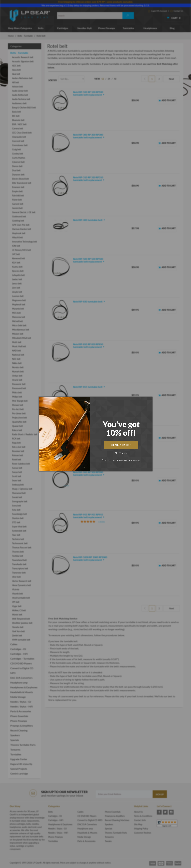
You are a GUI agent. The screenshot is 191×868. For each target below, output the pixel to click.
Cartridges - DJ (18, 649)
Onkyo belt (17, 376)
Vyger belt (17, 606)
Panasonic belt (19, 384)
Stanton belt (18, 518)
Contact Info (140, 820)
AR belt (16, 82)
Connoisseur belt (20, 145)
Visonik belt (17, 594)
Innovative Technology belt (24, 242)
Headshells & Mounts (22, 692)
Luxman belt (18, 296)
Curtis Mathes (19, 158)
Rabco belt (17, 430)
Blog (172, 28)
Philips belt (17, 397)
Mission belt (18, 334)
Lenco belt (17, 284)
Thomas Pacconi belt (22, 548)
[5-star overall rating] (93, 325)
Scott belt (17, 476)
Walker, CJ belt (19, 610)
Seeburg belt (18, 485)
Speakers (15, 735)
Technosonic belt (20, 543)
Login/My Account (158, 11)
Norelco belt (18, 367)
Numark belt (18, 372)
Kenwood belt (19, 258)
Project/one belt (19, 418)
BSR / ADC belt (19, 124)
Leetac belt (17, 279)
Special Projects (19, 769)
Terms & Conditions (143, 816)
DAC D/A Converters (21, 678)
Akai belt (16, 74)
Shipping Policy (141, 829)
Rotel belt (17, 460)
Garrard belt (18, 204)
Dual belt (16, 170)
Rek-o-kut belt (19, 447)
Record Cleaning (19, 730)
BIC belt (16, 116)
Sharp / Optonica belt (22, 489)
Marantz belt (18, 309)
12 (103, 79)
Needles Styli (84, 28)
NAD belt (16, 351)
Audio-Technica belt (21, 99)
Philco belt (17, 392)
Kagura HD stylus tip (21, 764)
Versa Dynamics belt (21, 585)
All (115, 79)
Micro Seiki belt (19, 325)
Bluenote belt (18, 120)
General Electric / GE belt (24, 212)
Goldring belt (18, 221)
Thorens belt (18, 552)
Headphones (150, 28)
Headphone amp (19, 683)
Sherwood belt (19, 493)
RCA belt (16, 439)
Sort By (53, 80)
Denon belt (17, 166)
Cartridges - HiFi (19, 654)
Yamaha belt (18, 627)
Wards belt (17, 615)
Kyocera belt (18, 271)
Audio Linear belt (20, 91)
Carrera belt (18, 128)
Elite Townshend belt (22, 183)
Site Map (138, 824)
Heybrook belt (19, 233)
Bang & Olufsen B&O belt (24, 108)
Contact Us (177, 11)
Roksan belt (18, 455)
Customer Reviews (143, 833)
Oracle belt (17, 380)
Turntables (128, 28)
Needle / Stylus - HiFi (22, 706)
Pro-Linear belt (19, 413)
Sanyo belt (17, 472)
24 (109, 79)
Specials (15, 740)
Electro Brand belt (20, 179)
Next (171, 79)
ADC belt (16, 66)
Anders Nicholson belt (22, 78)
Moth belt (17, 342)
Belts (41, 28)
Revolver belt (18, 451)
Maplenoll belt (19, 304)
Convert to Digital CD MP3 (22, 671)
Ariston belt (17, 87)
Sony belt (16, 506)
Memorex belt (19, 317)
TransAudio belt (19, 564)
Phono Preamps (107, 28)
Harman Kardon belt (22, 229)
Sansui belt (17, 468)
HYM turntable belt (21, 640)
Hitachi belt (17, 237)
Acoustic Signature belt (23, 61)
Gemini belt (17, 208)
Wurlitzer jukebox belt (22, 623)
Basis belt (16, 112)
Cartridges (63, 28)
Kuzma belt (17, 267)
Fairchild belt (18, 196)
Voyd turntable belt (21, 598)
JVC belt (16, 254)
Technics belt (18, 539)
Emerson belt (18, 187)
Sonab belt (17, 497)
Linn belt (16, 288)
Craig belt (16, 149)
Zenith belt (17, 636)
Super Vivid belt (19, 527)
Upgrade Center (19, 759)
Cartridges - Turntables (22, 659)
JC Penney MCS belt (21, 250)
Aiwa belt (16, 70)
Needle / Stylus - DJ (21, 702)
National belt (18, 355)
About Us (138, 812)
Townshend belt (19, 560)
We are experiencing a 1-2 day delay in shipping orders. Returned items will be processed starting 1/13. (95, 5)
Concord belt (18, 141)
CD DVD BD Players (21, 663)
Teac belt (16, 535)
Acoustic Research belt (23, 57)
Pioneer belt (18, 405)
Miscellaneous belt (21, 330)
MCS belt (16, 313)
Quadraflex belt (19, 422)
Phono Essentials (19, 716)
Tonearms (15, 750)
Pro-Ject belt (18, 409)
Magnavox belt (19, 300)
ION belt (16, 246)
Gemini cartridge (19, 773)
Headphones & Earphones (24, 687)
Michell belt (17, 321)
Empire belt (17, 191)
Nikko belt (17, 363)
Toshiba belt (18, 556)
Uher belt (16, 577)
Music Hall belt (19, 346)
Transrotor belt (19, 573)
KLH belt (16, 263)
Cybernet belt (18, 162)
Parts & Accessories (21, 711)
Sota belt (16, 510)
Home (11, 36)
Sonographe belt (20, 501)
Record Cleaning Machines (117, 820)
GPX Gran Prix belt (21, 225)
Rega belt (16, 443)
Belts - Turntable (25, 36)
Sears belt (17, 480)
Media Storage (18, 697)
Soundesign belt (19, 514)
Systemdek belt (19, 531)
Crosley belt (18, 154)
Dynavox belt (18, 175)
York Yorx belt (18, 631)
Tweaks (108, 841)
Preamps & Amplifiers (22, 726)
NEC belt (16, 359)
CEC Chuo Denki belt (22, 133)
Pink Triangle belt (20, 401)
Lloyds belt (17, 292)
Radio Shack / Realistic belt (25, 434)
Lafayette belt (18, 275)
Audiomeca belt (19, 103)
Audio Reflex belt (20, 95)
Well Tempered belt (21, 619)
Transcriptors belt (20, 568)
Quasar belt (17, 426)
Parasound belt (19, 388)
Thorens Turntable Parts (23, 745)
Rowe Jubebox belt (21, 464)
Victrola (16, 589)
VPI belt (16, 602)
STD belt (16, 522)
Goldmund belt (19, 216)
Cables (14, 644)
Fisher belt (17, 200)
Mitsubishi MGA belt (22, 338)
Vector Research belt (22, 581)
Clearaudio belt (19, 137)
